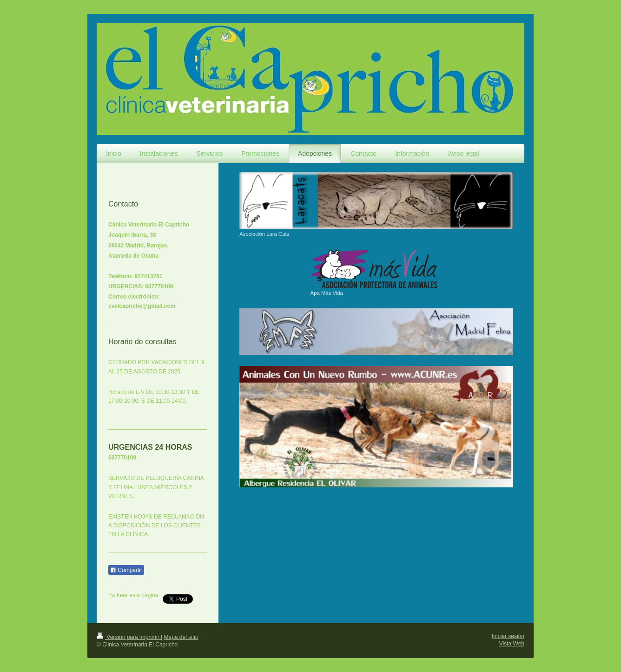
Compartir (126, 570)
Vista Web (512, 644)
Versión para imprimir (129, 637)
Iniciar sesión (508, 636)
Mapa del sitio (181, 637)
